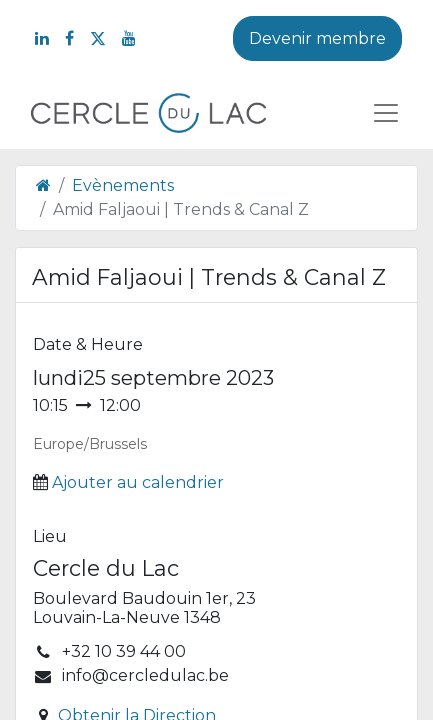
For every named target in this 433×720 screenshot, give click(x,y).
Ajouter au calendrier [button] (138, 482)
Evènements (123, 185)
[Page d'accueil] (43, 185)
